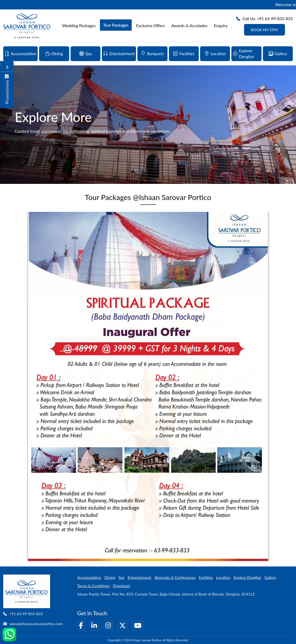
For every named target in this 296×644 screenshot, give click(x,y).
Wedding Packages (79, 26)
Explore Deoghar (247, 577)
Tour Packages (116, 25)
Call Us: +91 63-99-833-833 (264, 19)
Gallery (270, 577)
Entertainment (140, 577)
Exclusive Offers (150, 26)
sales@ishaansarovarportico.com (36, 624)
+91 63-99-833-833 (26, 614)
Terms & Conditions (93, 586)
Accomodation (89, 577)
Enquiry (221, 26)
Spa (121, 577)
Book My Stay (264, 30)
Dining (110, 577)
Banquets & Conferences (175, 577)
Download (121, 586)
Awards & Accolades (189, 26)
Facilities (206, 577)
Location (223, 577)
